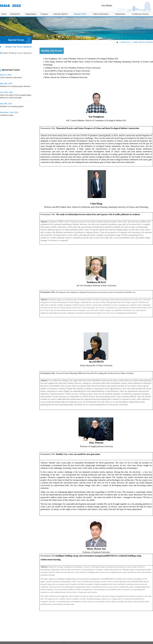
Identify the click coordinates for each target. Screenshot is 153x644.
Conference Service (140, 14)
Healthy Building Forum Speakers (17, 53)
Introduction (15, 14)
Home (4, 14)
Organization (31, 14)
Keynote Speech (60, 14)
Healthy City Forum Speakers (19, 47)
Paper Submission (101, 14)
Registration (120, 14)
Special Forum (80, 14)
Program (44, 14)
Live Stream (107, 6)
